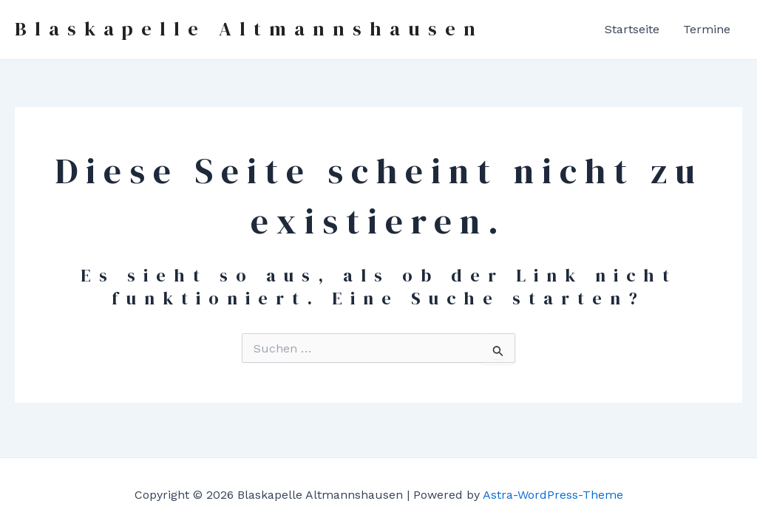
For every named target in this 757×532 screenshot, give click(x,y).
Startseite (632, 29)
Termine (707, 29)
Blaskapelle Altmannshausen (249, 29)
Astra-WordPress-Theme (553, 495)
